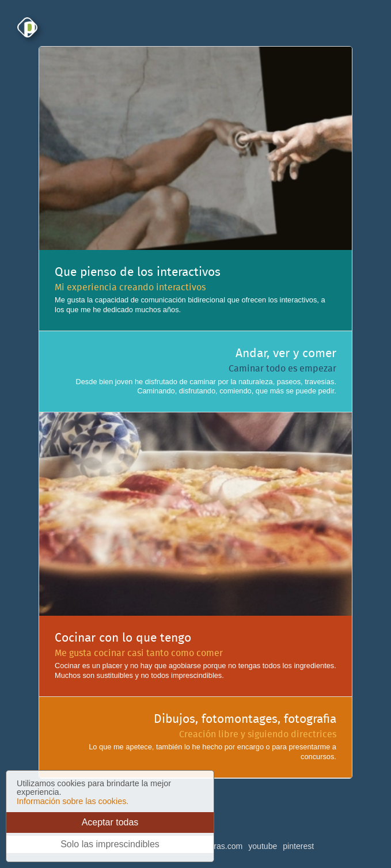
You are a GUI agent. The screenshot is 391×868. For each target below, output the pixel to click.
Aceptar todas (110, 822)
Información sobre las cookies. (73, 801)
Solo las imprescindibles (110, 844)
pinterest (298, 846)
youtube (263, 846)
